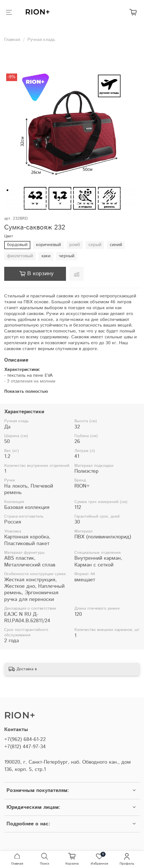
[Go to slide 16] (66, 190)
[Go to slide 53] (82, 195)
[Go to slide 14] (58, 190)
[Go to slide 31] (125, 190)
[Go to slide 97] (125, 199)
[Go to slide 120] (86, 204)
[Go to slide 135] (15, 208)
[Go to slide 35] (11, 195)
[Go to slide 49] (66, 195)
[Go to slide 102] (15, 204)
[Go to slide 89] (94, 199)
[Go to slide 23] (94, 190)
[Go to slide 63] (121, 195)
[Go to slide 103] (19, 204)
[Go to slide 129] (121, 204)
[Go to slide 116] (70, 204)
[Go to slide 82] (66, 199)
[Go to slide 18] (74, 190)
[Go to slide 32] (129, 190)
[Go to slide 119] (82, 204)
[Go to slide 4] (19, 190)
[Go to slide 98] (129, 199)
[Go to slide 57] (98, 195)
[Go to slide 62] (117, 195)
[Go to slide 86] (82, 199)
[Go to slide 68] (11, 199)
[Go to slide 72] (27, 199)
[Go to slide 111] (51, 204)
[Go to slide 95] (117, 199)
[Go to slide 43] (43, 195)
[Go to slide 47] (58, 195)
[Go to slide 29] (117, 190)
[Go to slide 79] (54, 199)
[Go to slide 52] (78, 195)
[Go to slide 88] (90, 199)
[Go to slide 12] (51, 190)
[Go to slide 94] (113, 199)
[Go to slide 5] (23, 190)
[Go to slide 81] (62, 199)
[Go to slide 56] (94, 195)
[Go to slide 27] (109, 190)
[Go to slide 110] (47, 204)
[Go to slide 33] (133, 190)
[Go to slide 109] (43, 204)
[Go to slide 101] (11, 204)
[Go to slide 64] (125, 195)
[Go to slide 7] (31, 190)
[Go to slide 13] (54, 190)
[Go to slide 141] (39, 208)
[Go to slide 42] (39, 195)
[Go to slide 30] (121, 190)
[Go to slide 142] (43, 208)
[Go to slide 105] (27, 204)
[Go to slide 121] (90, 204)
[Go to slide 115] (66, 204)
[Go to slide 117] (74, 204)
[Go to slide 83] (70, 199)
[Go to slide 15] (62, 190)
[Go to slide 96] (121, 199)
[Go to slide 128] (117, 204)
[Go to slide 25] (102, 190)
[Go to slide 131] (129, 204)
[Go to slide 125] (106, 204)
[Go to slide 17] (70, 190)
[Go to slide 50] (70, 195)
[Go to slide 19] (78, 190)
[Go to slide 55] (90, 195)
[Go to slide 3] (15, 190)
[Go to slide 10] (43, 190)
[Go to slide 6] (27, 190)
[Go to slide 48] (62, 195)
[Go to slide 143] (47, 208)
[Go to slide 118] (78, 204)
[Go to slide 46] (54, 195)
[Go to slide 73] (31, 199)
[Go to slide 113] (58, 204)
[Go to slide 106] (31, 204)
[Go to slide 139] (31, 208)
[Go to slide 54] (86, 195)
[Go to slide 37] (19, 195)
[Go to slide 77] (47, 199)
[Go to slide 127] (113, 204)
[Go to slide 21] (86, 190)
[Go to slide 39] (27, 195)
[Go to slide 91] (102, 199)
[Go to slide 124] (102, 204)
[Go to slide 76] (43, 199)
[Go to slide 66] (133, 195)
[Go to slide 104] (23, 204)
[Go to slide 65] (129, 195)
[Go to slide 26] (106, 190)
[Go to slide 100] (7, 204)
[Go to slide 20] (82, 190)
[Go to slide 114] (62, 204)
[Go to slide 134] (11, 208)
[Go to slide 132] (133, 204)
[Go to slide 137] (23, 208)
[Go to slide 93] (109, 199)
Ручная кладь (41, 40)
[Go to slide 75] (39, 199)
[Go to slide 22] (90, 190)
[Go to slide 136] (19, 208)
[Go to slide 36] (15, 195)
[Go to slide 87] (86, 199)
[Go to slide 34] (7, 195)
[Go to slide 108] (39, 204)
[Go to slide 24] (98, 190)
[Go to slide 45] (51, 195)
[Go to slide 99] (133, 199)
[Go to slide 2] (11, 190)
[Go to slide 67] (7, 199)
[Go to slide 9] (39, 190)
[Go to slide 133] (7, 208)
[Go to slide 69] (15, 199)
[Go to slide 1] (7, 190)
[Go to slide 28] (113, 190)
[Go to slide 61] (113, 195)
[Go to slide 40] (31, 195)
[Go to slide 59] (106, 195)
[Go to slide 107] (35, 204)
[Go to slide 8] (35, 190)
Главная (12, 40)
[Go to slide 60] (109, 195)
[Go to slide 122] (94, 204)
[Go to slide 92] (106, 199)
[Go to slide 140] (35, 208)
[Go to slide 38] (23, 195)
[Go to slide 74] (35, 199)
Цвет (9, 236)
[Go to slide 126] (109, 204)
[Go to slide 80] (58, 199)
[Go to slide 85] (78, 199)
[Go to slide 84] (74, 199)
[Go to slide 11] (47, 190)
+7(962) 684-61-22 (25, 740)
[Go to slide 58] (102, 195)
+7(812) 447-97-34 (25, 747)
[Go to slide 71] (23, 199)
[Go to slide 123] (98, 204)
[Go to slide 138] (27, 208)
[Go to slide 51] (74, 195)
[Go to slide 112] (54, 204)
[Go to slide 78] (51, 199)
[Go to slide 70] (19, 199)
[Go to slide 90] (98, 199)
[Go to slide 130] (125, 204)
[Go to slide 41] (35, 195)
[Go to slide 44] (47, 195)
